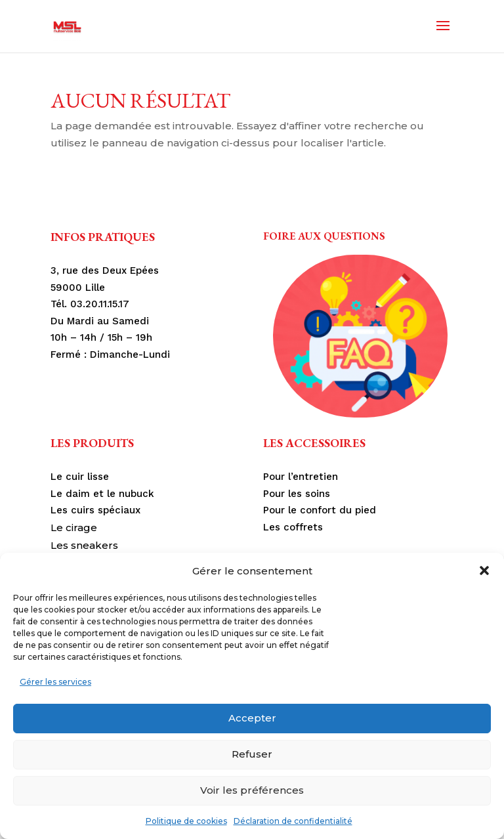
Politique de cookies (186, 821)
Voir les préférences (252, 790)
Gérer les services (55, 682)
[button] (484, 570)
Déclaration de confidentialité (293, 821)
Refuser (252, 754)
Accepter (252, 718)
